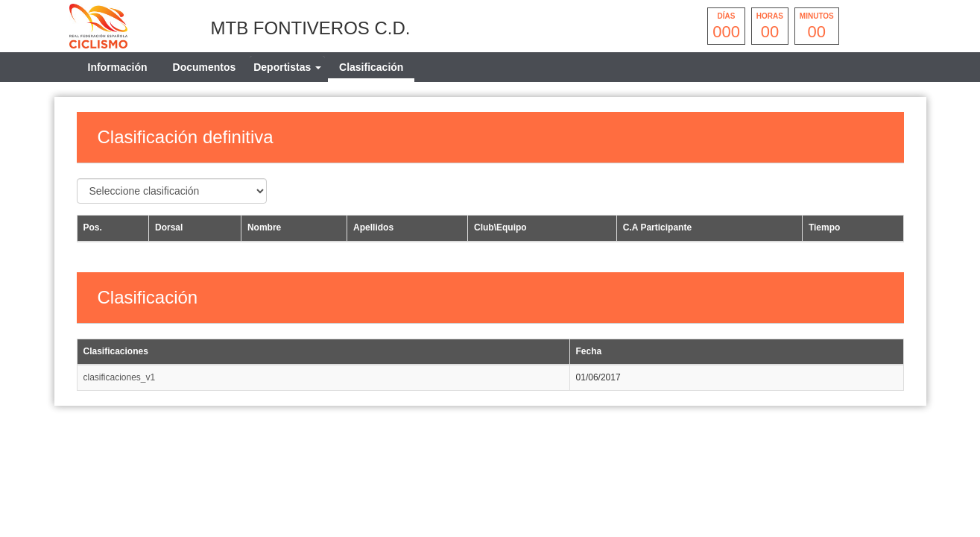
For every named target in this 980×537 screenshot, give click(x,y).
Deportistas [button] (287, 67)
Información (118, 67)
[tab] (287, 67)
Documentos (205, 67)
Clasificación (371, 67)
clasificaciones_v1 (120, 377)
